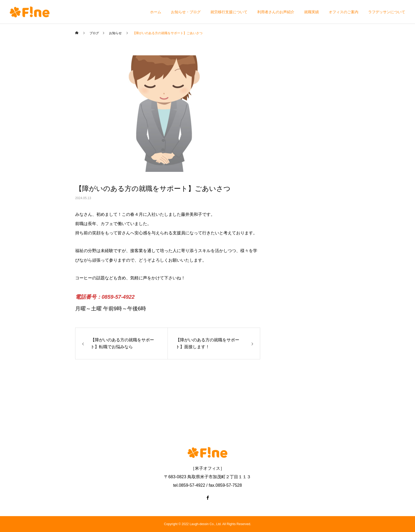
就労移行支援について (229, 12)
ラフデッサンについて (387, 12)
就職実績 (312, 12)
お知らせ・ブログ (186, 12)
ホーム (156, 12)
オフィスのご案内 (344, 12)
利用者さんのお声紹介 (276, 12)
